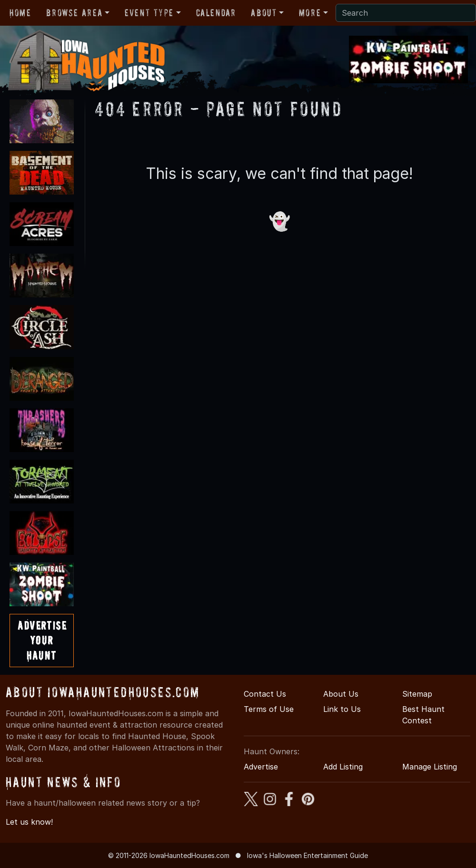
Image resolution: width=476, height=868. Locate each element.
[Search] (406, 13)
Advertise (261, 767)
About (264, 13)
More (310, 13)
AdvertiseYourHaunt (42, 640)
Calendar (216, 13)
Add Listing (343, 767)
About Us (341, 694)
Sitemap (417, 694)
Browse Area (74, 13)
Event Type (149, 13)
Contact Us (265, 694)
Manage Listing (430, 767)
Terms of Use (269, 709)
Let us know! (29, 822)
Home (20, 13)
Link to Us (342, 709)
